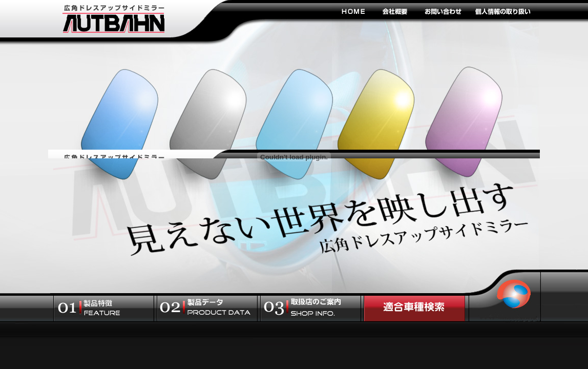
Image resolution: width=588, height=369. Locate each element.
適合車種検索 (414, 309)
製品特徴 (104, 309)
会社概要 (395, 11)
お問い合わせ (443, 11)
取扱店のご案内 (311, 309)
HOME (353, 11)
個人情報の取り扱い (503, 11)
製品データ (207, 309)
